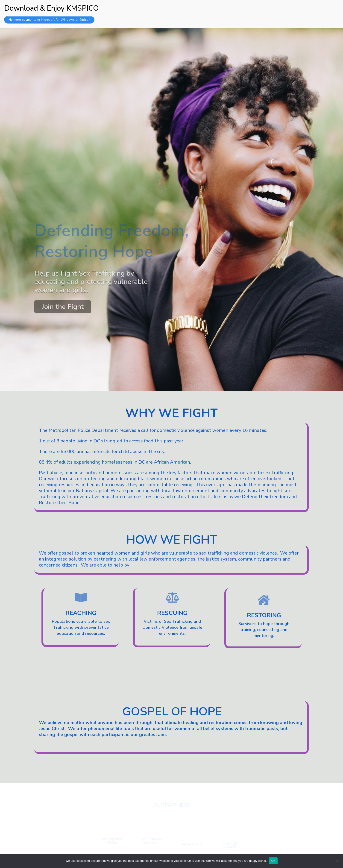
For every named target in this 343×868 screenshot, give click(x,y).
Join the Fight (63, 305)
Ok (273, 861)
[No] (337, 861)
